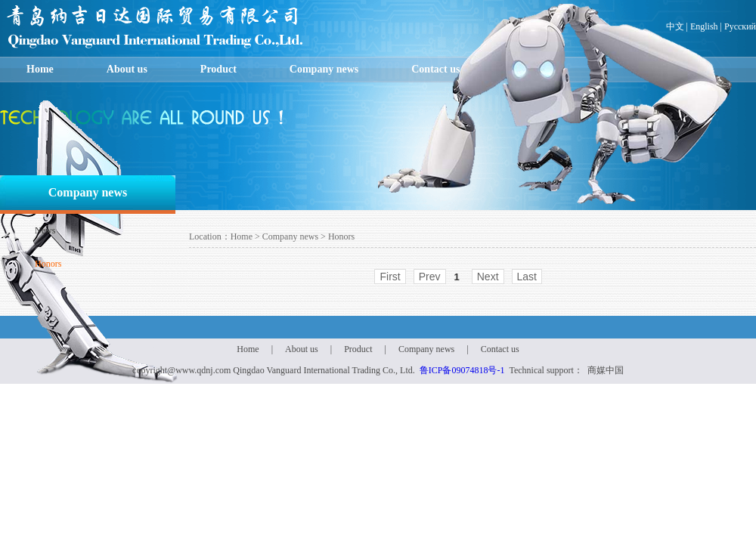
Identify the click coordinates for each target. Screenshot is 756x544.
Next (488, 277)
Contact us (435, 69)
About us (127, 69)
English (704, 26)
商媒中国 (606, 370)
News (45, 230)
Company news (324, 69)
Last (527, 277)
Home (40, 69)
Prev (430, 277)
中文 (675, 26)
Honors (48, 264)
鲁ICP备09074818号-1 (462, 370)
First (390, 277)
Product (218, 69)
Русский (740, 26)
